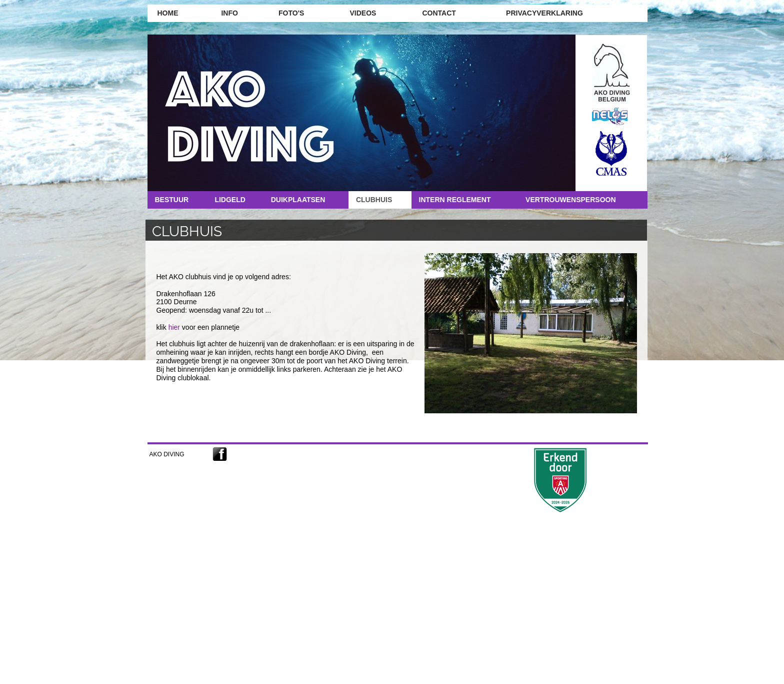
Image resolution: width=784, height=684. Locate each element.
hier (174, 327)
